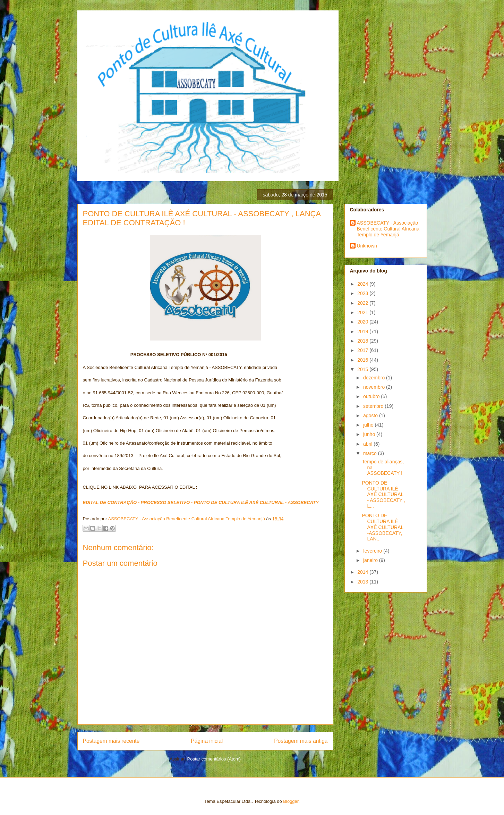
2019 (363, 331)
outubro (372, 396)
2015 (363, 369)
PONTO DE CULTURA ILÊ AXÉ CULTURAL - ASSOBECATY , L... (383, 494)
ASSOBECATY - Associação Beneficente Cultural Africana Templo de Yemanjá (388, 229)
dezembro (375, 378)
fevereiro (373, 551)
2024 (363, 284)
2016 (363, 360)
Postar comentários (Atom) (214, 759)
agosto (371, 415)
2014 (363, 572)
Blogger (291, 801)
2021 (363, 312)
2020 (363, 322)
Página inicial (207, 741)
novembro (375, 387)
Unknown (367, 246)
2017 (363, 350)
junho (370, 434)
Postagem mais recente (111, 741)
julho (369, 425)
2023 (363, 293)
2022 (363, 303)
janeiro (371, 560)
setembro (374, 406)
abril (368, 444)
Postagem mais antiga (301, 741)
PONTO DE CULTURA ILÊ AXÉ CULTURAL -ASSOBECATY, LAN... (382, 527)
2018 (363, 341)
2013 (363, 582)
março (371, 453)
